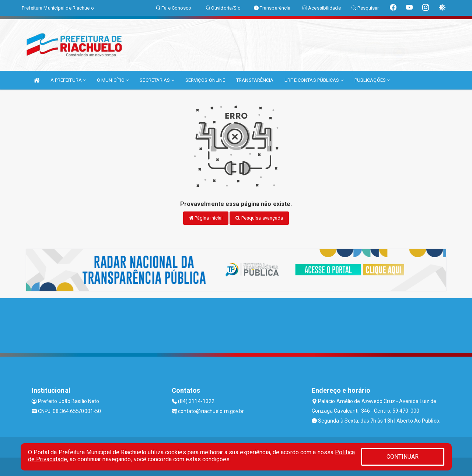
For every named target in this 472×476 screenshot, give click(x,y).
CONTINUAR (403, 457)
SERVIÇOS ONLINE (205, 80)
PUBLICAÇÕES (372, 80)
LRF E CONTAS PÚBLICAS (314, 80)
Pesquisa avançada (259, 218)
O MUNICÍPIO (113, 80)
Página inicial (206, 218)
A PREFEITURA (68, 80)
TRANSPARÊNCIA (255, 80)
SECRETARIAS (157, 80)
